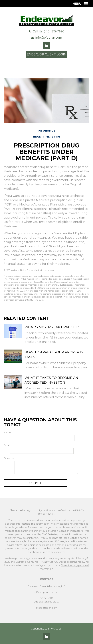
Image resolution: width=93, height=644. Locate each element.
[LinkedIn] (46, 637)
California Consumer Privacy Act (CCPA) (39, 562)
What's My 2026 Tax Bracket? (52, 327)
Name (7, 432)
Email (7, 445)
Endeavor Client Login (47, 54)
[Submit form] (35, 483)
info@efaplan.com (49, 38)
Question (9, 458)
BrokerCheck (46, 514)
